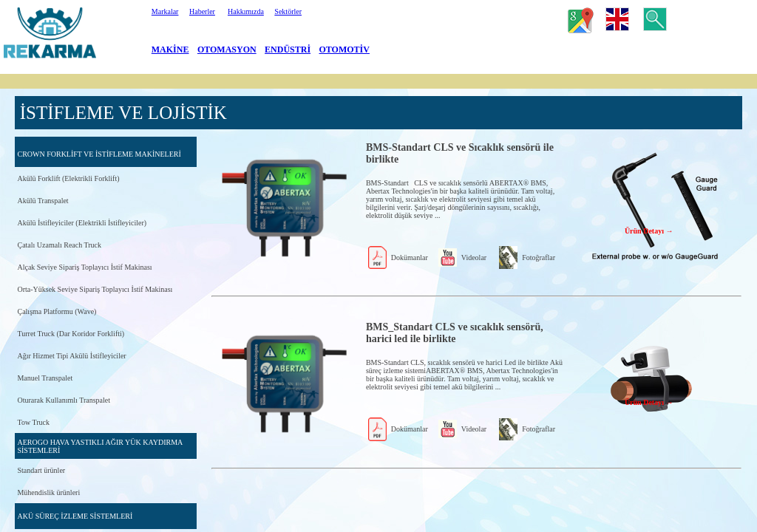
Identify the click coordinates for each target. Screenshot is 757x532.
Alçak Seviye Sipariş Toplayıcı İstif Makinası (84, 267)
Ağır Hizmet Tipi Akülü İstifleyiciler (71, 356)
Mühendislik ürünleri (48, 492)
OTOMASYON (227, 50)
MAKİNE (170, 50)
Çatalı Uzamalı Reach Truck (59, 245)
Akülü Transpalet (43, 201)
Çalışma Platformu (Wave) (57, 311)
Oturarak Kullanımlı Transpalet (64, 400)
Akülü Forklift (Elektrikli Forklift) (68, 178)
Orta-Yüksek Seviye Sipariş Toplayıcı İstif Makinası (95, 289)
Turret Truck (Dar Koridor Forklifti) (71, 334)
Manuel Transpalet (45, 378)
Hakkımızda (246, 11)
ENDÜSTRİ (288, 50)
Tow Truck (33, 422)
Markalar (165, 11)
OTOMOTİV (344, 50)
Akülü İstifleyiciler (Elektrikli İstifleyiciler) (82, 223)
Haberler (202, 11)
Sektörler (288, 11)
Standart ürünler (41, 470)
